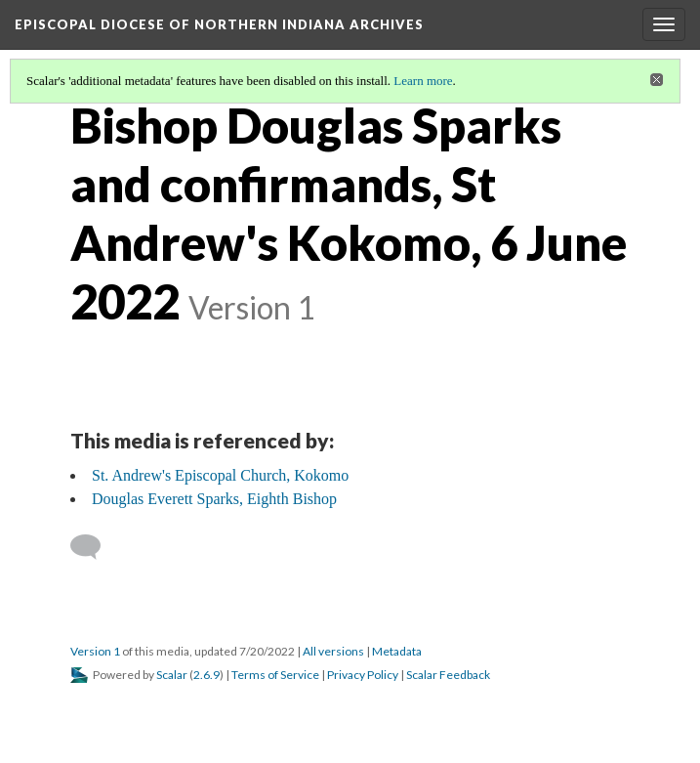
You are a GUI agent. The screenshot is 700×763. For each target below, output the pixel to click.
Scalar (172, 675)
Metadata (397, 651)
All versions (333, 651)
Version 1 (95, 651)
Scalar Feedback (448, 675)
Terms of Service (275, 675)
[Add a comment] (94, 547)
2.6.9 (206, 675)
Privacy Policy (363, 675)
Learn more (423, 81)
